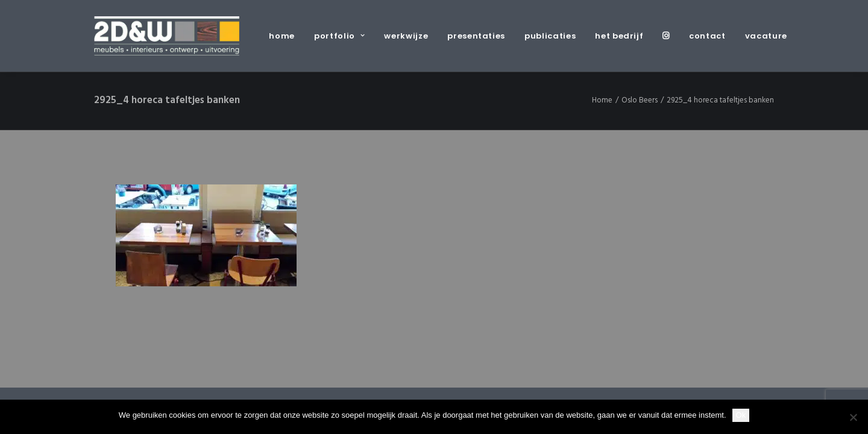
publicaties (550, 36)
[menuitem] (286, 36)
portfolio (339, 36)
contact (707, 36)
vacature (766, 36)
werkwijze (406, 36)
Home (602, 100)
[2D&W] (167, 36)
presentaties (476, 36)
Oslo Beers (640, 100)
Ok (741, 415)
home (282, 36)
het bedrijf (619, 36)
